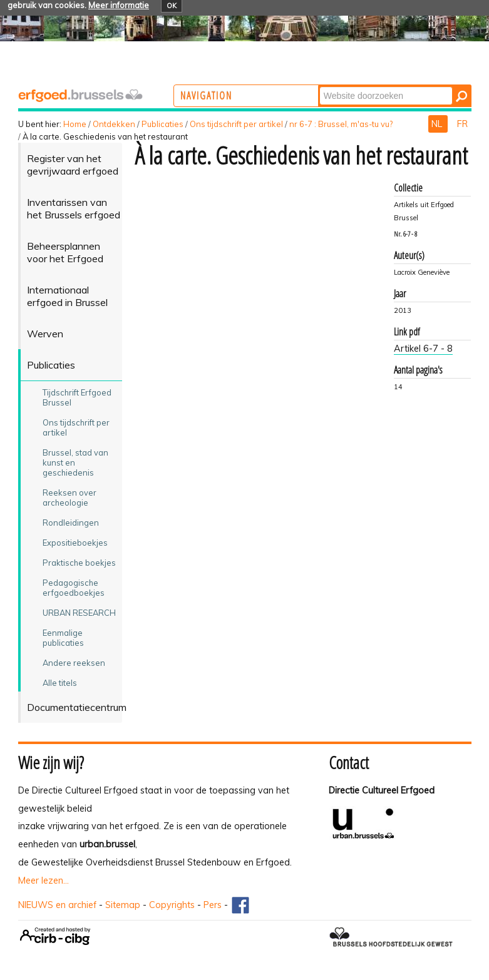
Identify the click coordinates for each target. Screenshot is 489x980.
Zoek (368, 86)
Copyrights (172, 905)
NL (438, 124)
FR (462, 124)
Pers (213, 905)
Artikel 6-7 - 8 (423, 349)
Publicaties (162, 124)
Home (75, 124)
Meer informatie (119, 5)
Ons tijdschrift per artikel (236, 124)
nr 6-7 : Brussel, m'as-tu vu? (341, 124)
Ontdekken (114, 124)
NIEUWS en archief (57, 905)
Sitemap (123, 905)
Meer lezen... (44, 880)
